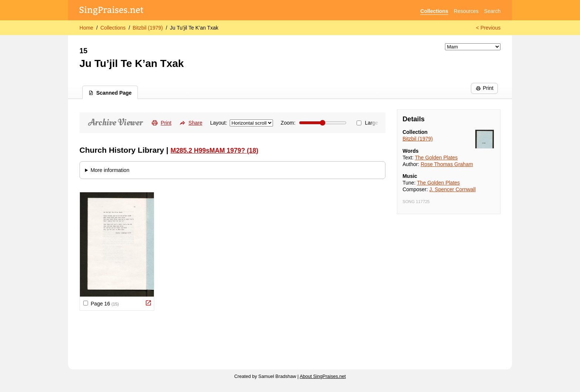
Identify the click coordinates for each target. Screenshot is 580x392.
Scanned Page (110, 93)
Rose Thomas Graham (447, 164)
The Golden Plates (436, 158)
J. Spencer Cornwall (453, 189)
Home (86, 28)
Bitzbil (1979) (148, 28)
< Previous (488, 28)
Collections (434, 11)
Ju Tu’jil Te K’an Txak (194, 28)
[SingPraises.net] (112, 11)
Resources (466, 11)
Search (492, 11)
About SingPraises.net (323, 376)
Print (485, 88)
